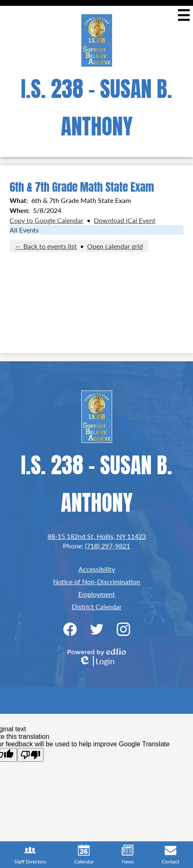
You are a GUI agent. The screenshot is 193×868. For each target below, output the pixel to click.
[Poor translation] (30, 755)
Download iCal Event (125, 220)
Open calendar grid (115, 246)
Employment (97, 594)
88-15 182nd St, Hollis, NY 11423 (97, 536)
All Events (24, 230)
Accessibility (97, 569)
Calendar (84, 855)
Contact (170, 855)
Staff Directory (30, 855)
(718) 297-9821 (108, 546)
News (128, 855)
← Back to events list (46, 246)
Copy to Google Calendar (46, 220)
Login (97, 661)
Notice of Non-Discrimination (96, 582)
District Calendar (97, 607)
